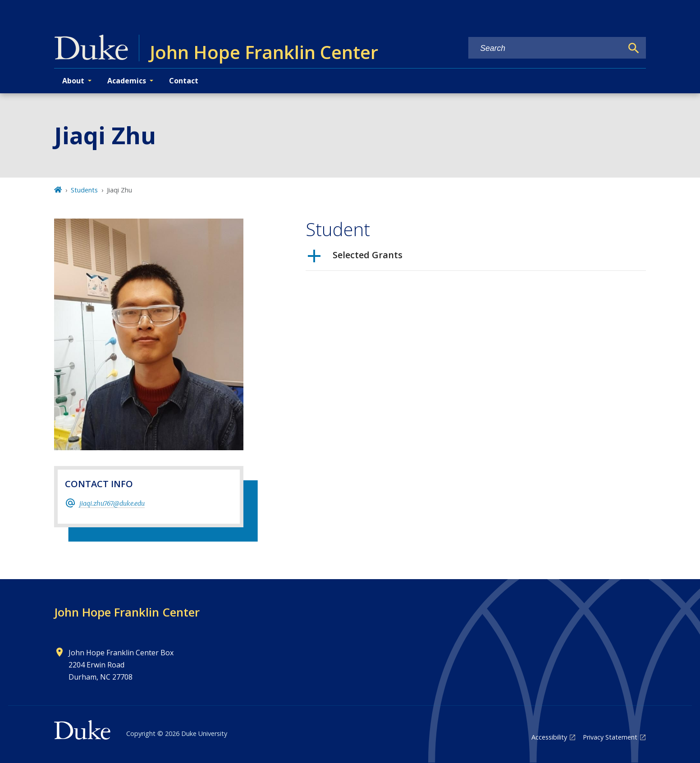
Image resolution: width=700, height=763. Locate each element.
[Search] (634, 48)
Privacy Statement (610, 737)
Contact (184, 81)
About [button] (73, 81)
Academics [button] (127, 81)
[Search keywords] (545, 48)
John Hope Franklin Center (127, 612)
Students (84, 190)
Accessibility (549, 737)
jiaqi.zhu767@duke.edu (112, 503)
